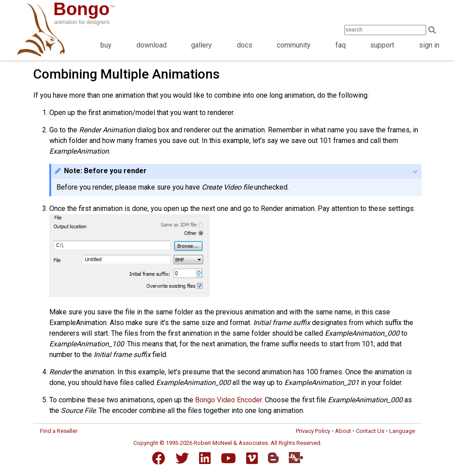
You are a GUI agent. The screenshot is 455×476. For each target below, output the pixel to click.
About (343, 431)
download (152, 45)
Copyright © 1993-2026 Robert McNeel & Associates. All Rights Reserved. (227, 443)
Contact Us (370, 431)
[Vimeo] (252, 458)
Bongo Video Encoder (228, 400)
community (294, 45)
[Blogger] (273, 458)
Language (402, 431)
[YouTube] (228, 458)
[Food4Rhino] (296, 458)
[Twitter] (182, 458)
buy (106, 45)
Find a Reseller (59, 431)
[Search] (435, 30)
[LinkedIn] (205, 458)
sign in (429, 45)
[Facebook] (159, 458)
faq (341, 45)
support (382, 45)
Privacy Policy (313, 431)
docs (245, 45)
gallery (202, 45)
